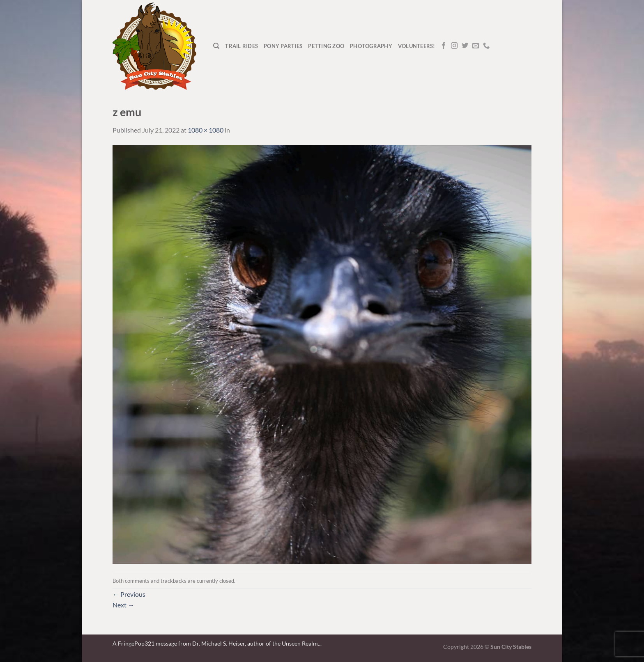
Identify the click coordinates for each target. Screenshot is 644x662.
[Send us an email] (476, 46)
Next (123, 605)
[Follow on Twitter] (465, 46)
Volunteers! (417, 46)
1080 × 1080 (206, 130)
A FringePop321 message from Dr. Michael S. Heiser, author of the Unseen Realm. (216, 643)
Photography (371, 46)
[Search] (216, 46)
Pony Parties (283, 46)
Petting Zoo (326, 46)
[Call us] (486, 46)
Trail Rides (241, 46)
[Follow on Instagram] (454, 46)
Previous (129, 594)
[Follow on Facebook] (444, 46)
